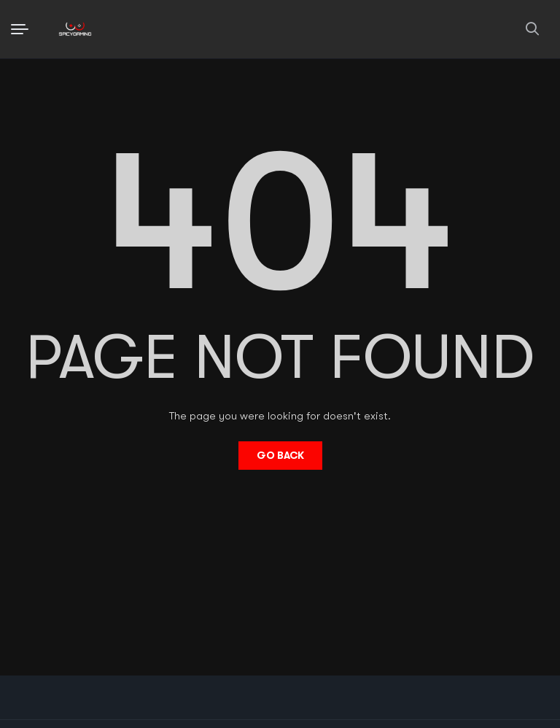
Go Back (280, 455)
